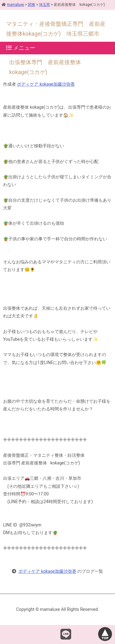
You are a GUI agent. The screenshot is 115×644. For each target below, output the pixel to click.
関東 (32, 5)
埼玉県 (44, 5)
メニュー (21, 48)
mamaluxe (13, 5)
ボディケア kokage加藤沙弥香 (46, 84)
